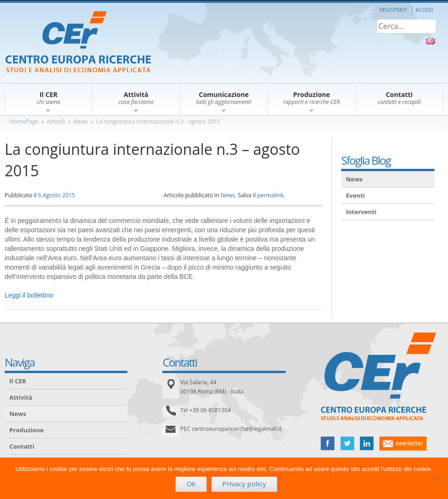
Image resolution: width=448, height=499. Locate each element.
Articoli (56, 121)
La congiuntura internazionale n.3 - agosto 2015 (158, 121)
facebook (328, 444)
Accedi (424, 10)
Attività (21, 397)
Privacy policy (244, 484)
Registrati (393, 10)
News (80, 121)
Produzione (26, 430)
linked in (367, 444)
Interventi (361, 212)
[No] (436, 478)
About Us (430, 41)
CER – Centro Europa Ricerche (78, 43)
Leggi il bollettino (29, 295)
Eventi (355, 195)
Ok (191, 484)
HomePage (24, 121)
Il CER (18, 381)
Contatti (22, 446)
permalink (270, 195)
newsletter (403, 444)
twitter (347, 444)
